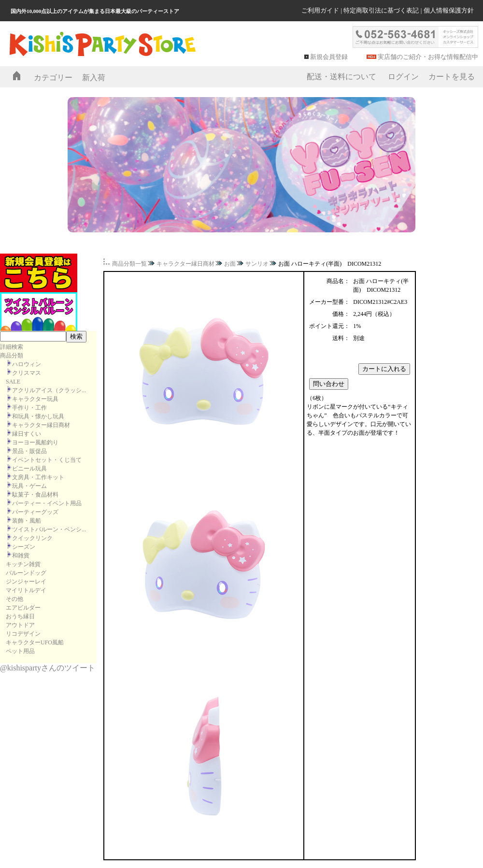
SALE (13, 382)
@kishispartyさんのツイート (48, 668)
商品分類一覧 (129, 264)
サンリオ (257, 264)
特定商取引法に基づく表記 (381, 10)
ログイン (403, 77)
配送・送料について (341, 77)
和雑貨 (21, 555)
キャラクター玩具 (35, 399)
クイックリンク (32, 538)
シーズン (24, 547)
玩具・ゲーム (29, 486)
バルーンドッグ (26, 573)
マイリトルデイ (26, 590)
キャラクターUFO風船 (35, 642)
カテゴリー (53, 78)
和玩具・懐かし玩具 (38, 416)
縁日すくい (27, 434)
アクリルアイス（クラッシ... (49, 390)
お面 (230, 264)
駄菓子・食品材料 (35, 495)
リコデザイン (23, 634)
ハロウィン (27, 364)
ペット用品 (20, 651)
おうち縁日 (20, 616)
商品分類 (12, 356)
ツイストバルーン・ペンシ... (49, 529)
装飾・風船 (27, 521)
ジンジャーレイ (26, 582)
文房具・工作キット (38, 477)
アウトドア (20, 625)
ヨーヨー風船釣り (35, 442)
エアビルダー (23, 608)
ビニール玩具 (29, 469)
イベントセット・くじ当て (47, 460)
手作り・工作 (29, 408)
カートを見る (452, 77)
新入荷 (94, 78)
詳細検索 (12, 347)
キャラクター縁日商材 (41, 425)
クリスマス (27, 373)
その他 (14, 599)
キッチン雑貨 (23, 564)
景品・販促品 (29, 451)
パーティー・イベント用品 (47, 503)
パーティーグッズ (35, 512)
